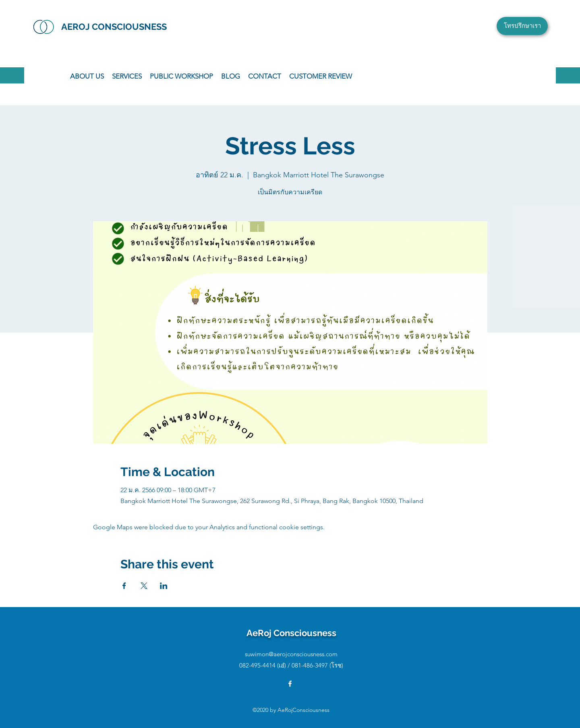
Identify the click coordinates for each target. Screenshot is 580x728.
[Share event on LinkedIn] (164, 586)
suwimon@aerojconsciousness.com (291, 654)
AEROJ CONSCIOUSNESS (114, 27)
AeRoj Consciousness (291, 633)
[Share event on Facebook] (124, 586)
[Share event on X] (144, 586)
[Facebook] (290, 684)
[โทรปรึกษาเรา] (522, 26)
